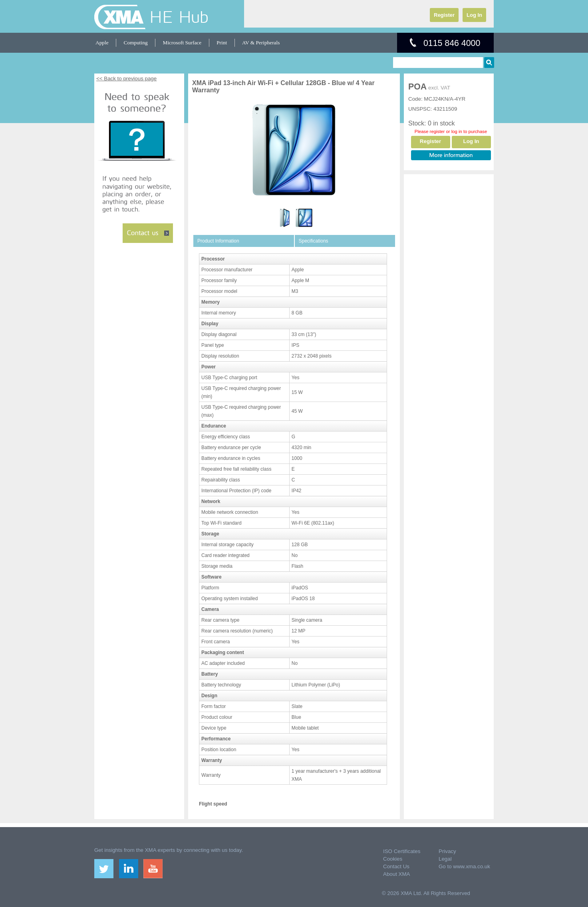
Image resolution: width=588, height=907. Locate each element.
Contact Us (396, 866)
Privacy (447, 851)
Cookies (393, 859)
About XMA (396, 874)
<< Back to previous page (126, 79)
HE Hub (179, 17)
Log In (474, 15)
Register (444, 15)
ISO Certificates (402, 851)
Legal (445, 859)
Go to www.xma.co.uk (464, 866)
